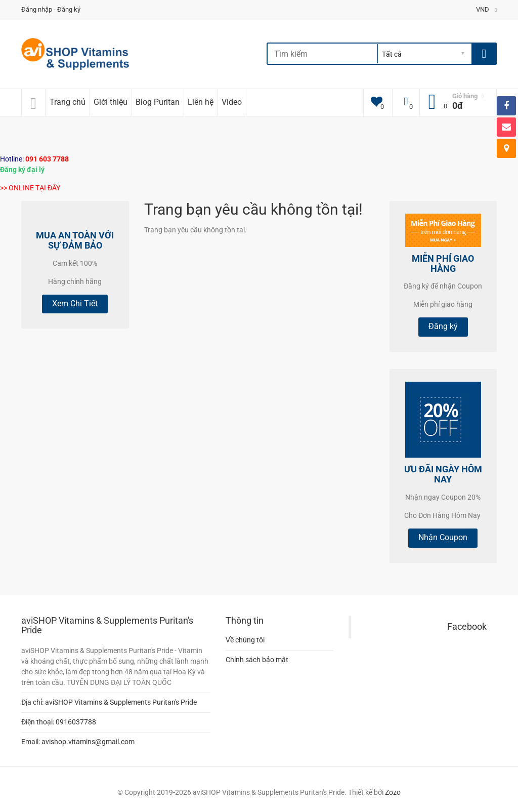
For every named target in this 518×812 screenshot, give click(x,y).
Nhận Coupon (443, 537)
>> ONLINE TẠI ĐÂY (30, 188)
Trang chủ (68, 102)
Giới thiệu (111, 102)
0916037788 (76, 722)
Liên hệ (201, 102)
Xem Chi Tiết (75, 303)
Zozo (393, 792)
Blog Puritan (158, 102)
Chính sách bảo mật (257, 660)
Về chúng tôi (245, 640)
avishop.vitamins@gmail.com (88, 742)
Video (232, 102)
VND (486, 9)
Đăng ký (69, 9)
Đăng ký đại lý (22, 170)
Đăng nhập (37, 9)
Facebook (467, 627)
